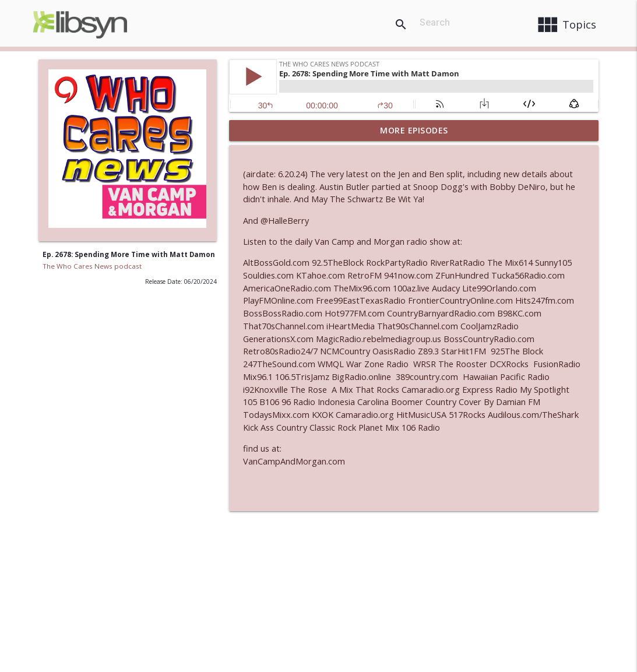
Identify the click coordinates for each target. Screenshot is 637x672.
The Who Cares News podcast (92, 266)
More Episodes (414, 130)
